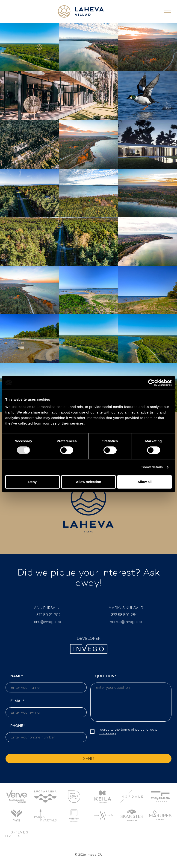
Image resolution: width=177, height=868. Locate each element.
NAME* (46, 683)
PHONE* (46, 733)
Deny (32, 482)
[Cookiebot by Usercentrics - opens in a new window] (152, 383)
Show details (152, 467)
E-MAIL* (46, 708)
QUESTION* (131, 698)
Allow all (145, 482)
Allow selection (88, 482)
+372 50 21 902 (47, 615)
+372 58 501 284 (123, 615)
